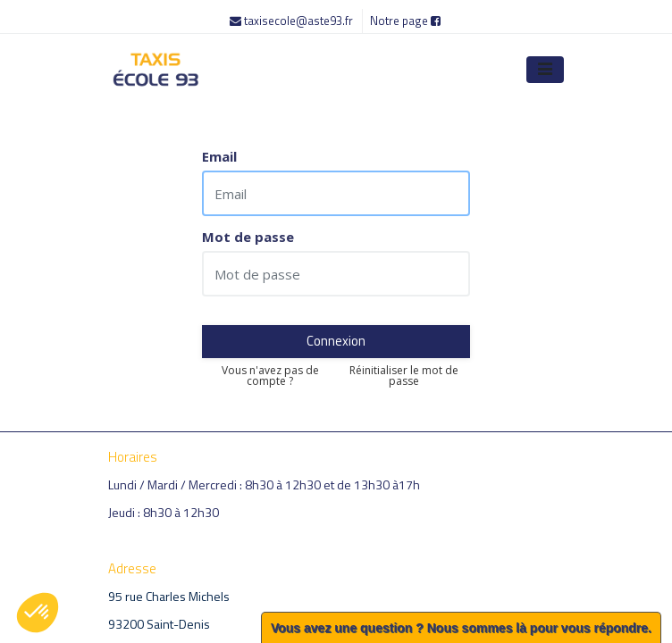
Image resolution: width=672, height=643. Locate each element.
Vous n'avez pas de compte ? (270, 376)
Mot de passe (248, 237)
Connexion (336, 341)
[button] (38, 613)
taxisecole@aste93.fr (293, 21)
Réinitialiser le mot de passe (404, 376)
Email (219, 157)
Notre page (405, 21)
